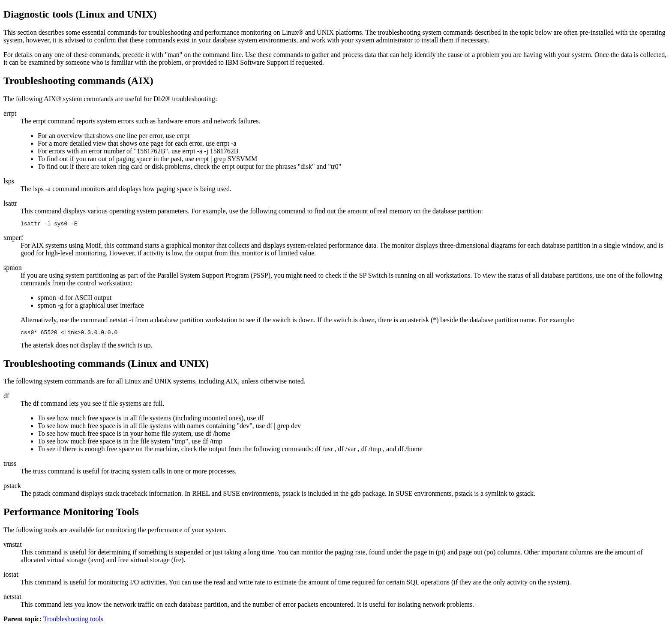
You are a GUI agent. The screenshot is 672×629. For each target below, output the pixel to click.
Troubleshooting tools (73, 622)
